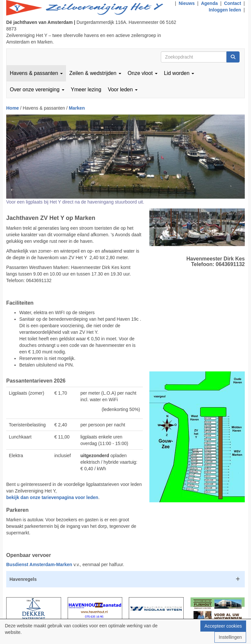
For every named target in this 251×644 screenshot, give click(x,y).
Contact (232, 3)
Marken (77, 108)
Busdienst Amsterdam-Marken (39, 564)
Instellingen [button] (230, 637)
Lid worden (179, 73)
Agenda (209, 3)
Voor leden (123, 89)
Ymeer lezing (86, 89)
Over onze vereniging (37, 89)
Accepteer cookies (223, 626)
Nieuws (187, 3)
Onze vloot (143, 73)
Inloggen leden (225, 10)
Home (13, 108)
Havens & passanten (36, 73)
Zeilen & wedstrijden (95, 73)
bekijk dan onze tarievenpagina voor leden (52, 497)
